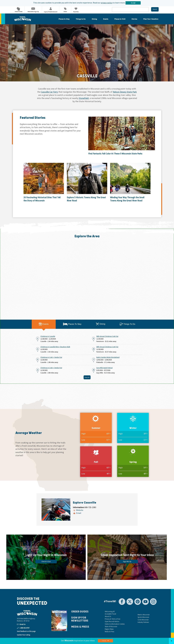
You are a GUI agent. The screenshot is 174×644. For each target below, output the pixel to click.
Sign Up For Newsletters (80, 619)
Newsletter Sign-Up (33, 10)
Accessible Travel (110, 614)
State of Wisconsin (111, 626)
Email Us (21, 624)
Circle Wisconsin (143, 620)
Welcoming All (110, 611)
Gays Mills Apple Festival (104, 368)
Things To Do (128, 324)
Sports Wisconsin (143, 617)
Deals (65, 10)
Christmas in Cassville (48, 336)
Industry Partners (143, 622)
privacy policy (107, 3)
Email (79, 513)
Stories (134, 19)
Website (80, 510)
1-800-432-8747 (23, 628)
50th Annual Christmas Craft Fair (107, 336)
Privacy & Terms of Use (113, 619)
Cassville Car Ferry (49, 92)
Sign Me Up (127, 561)
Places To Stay (72, 324)
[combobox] (130, 9)
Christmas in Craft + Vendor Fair (51, 357)
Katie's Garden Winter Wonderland (108, 357)
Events (106, 19)
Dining (94, 19)
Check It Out (46, 561)
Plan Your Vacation (151, 19)
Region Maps (109, 629)
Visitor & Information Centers (115, 624)
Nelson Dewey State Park (125, 92)
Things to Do (81, 19)
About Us (108, 616)
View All (87, 377)
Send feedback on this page (26, 631)
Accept (133, 3)
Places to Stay (64, 19)
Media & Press (80, 627)
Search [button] (155, 9)
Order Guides (19, 10)
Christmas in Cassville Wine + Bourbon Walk (55, 347)
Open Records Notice (112, 621)
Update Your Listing (23, 635)
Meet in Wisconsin (144, 615)
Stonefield (84, 98)
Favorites (76, 10)
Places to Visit (120, 19)
